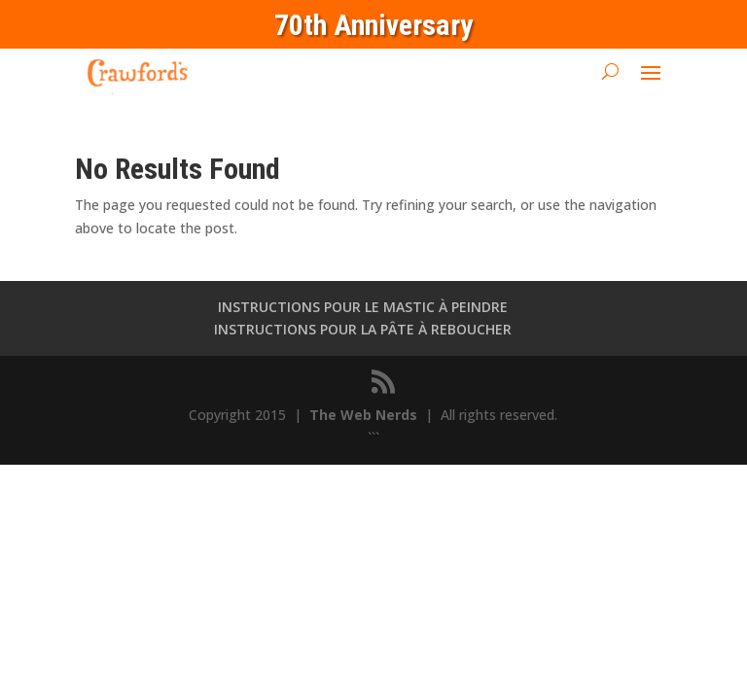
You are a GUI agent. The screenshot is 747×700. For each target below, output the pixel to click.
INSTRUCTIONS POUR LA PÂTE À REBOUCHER (363, 329)
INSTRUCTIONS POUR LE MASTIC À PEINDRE (363, 307)
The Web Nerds (365, 415)
